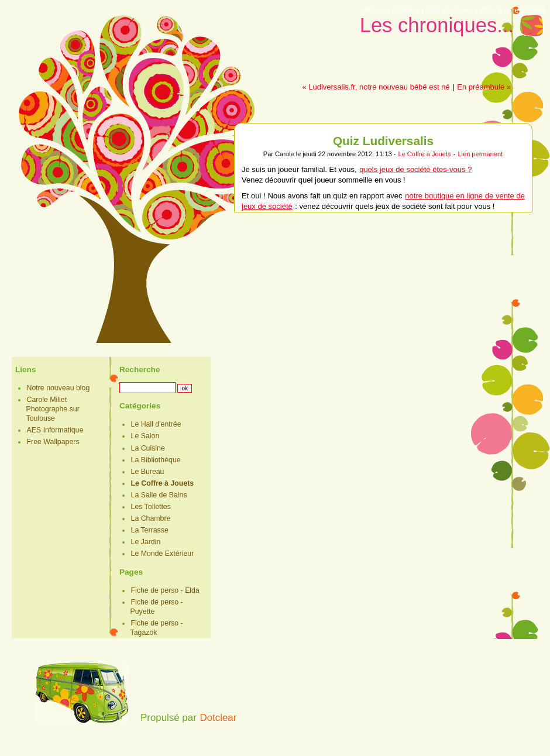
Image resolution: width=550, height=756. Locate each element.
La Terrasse (150, 530)
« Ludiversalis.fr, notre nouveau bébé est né (376, 87)
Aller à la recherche (513, 10)
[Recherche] (147, 388)
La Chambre (151, 518)
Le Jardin (146, 542)
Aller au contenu (391, 10)
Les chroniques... (437, 25)
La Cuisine (148, 448)
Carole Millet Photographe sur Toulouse (53, 409)
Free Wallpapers (53, 442)
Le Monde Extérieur (163, 554)
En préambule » (484, 87)
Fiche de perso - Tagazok (157, 628)
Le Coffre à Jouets (424, 154)
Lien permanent (480, 154)
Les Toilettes (151, 507)
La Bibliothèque (156, 460)
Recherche (140, 370)
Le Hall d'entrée (156, 424)
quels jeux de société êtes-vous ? (415, 169)
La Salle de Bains (159, 495)
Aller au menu (449, 10)
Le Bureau (148, 472)
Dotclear (218, 718)
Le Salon (145, 436)
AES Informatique (55, 430)
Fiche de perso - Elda (165, 590)
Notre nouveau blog (59, 388)
